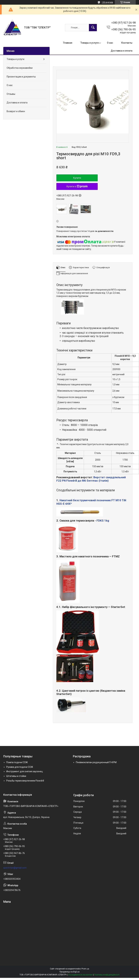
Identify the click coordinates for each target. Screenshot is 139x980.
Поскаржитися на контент (81, 975)
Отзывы (11, 94)
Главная (68, 43)
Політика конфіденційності (107, 975)
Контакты (127, 43)
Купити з (77, 186)
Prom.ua (85, 969)
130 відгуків (107, 2)
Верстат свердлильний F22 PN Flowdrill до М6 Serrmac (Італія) (91, 479)
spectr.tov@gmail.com (15, 868)
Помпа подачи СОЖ (17, 762)
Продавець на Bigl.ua (69, 972)
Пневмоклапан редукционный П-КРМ (96, 762)
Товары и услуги (90, 43)
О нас (110, 43)
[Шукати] (93, 28)
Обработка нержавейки (20, 68)
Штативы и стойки (16, 776)
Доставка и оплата (122, 51)
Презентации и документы (21, 77)
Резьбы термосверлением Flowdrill (25, 781)
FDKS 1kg (103, 521)
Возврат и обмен (16, 111)
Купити (77, 178)
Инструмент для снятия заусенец (25, 771)
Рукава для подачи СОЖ (20, 767)
